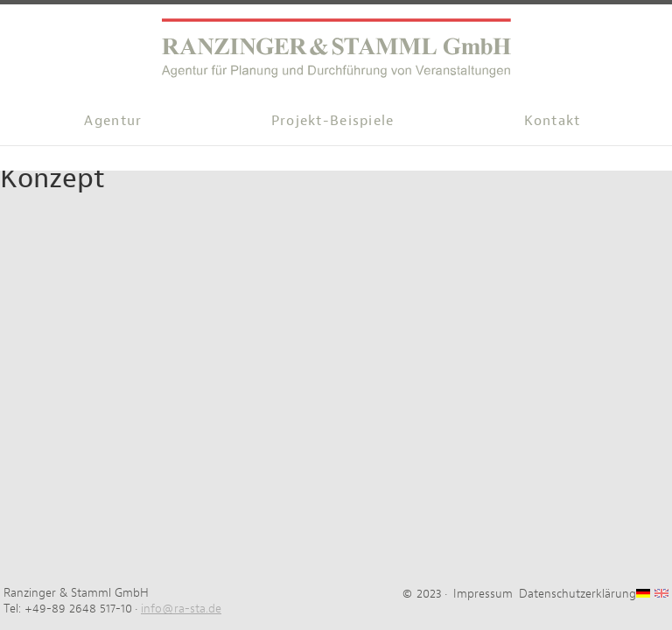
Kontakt (553, 120)
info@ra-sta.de (181, 608)
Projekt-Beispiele (333, 120)
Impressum (483, 593)
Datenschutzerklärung (577, 593)
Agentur (113, 120)
